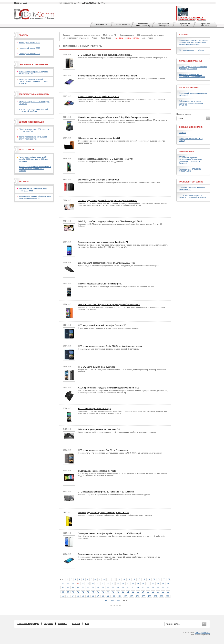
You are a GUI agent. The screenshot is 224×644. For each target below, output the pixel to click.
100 (113, 596)
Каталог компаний (122, 25)
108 (162, 596)
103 (131, 596)
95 (88, 596)
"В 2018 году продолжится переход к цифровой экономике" (193, 196)
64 (153, 588)
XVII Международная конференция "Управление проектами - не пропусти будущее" (191, 160)
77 (108, 592)
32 (103, 583)
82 (133, 592)
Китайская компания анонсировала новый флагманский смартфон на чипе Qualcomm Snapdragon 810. (123, 58)
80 (123, 592)
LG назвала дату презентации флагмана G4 (99, 429)
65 (158, 588)
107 (156, 596)
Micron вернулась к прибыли (191, 50)
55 (108, 588)
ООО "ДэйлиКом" (202, 632)
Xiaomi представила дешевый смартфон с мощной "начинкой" (107, 201)
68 (63, 592)
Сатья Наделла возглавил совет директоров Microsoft (193, 68)
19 (149, 579)
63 (148, 588)
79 (118, 592)
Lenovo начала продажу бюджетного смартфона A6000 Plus (106, 263)
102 (125, 596)
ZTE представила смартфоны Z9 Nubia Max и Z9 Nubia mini (106, 492)
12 (114, 579)
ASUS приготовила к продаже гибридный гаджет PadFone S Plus (109, 388)
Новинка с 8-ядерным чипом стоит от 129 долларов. (101, 162)
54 (103, 588)
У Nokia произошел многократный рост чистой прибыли (34, 110)
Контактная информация (28, 624)
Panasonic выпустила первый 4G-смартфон (99, 97)
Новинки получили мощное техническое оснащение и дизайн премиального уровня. (115, 495)
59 (128, 588)
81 (128, 592)
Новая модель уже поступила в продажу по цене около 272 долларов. (108, 349)
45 (168, 583)
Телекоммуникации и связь (34, 94)
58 (123, 588)
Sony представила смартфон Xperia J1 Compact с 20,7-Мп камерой (110, 533)
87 (158, 592)
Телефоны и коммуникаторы (83, 46)
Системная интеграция (31, 122)
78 (113, 592)
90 (63, 596)
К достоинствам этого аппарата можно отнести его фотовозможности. (108, 328)
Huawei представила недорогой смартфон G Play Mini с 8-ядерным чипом (113, 117)
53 (98, 588)
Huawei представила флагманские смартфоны (100, 284)
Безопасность (27, 150)
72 (83, 592)
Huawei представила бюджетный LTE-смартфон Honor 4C (105, 159)
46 (63, 588)
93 (78, 596)
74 (93, 592)
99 (108, 596)
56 (113, 588)
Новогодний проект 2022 (30, 42)
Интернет (24, 181)
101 (119, 596)
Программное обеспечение (34, 64)
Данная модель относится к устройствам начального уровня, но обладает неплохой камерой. (119, 266)
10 (104, 579)
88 (163, 592)
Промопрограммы (189, 87)
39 (138, 583)
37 (128, 583)
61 (138, 588)
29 (87, 583)
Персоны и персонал (190, 61)
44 (163, 583)
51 (88, 588)
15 (129, 579)
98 (103, 596)
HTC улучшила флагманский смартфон (97, 367)
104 (137, 596)
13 (119, 579)
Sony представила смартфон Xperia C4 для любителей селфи (107, 76)
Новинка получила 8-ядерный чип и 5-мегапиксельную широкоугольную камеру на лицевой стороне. (122, 78)
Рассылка (62, 624)
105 (144, 596)
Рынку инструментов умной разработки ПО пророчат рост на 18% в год (33, 81)
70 (73, 592)
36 (123, 583)
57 (118, 588)
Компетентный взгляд (191, 182)
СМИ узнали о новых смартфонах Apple (97, 471)
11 (109, 579)
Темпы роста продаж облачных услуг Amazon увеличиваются (35, 197)
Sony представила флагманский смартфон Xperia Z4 (103, 242)
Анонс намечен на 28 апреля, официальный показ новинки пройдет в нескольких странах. (117, 432)
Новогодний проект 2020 (30, 54)
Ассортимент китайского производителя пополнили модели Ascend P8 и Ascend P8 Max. (116, 286)
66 (163, 588)
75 (98, 592)
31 (97, 583)
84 (143, 592)
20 (154, 579)
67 (168, 588)
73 (88, 592)
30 (93, 583)
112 (119, 600)
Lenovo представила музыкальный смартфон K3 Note (103, 513)
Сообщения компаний (191, 127)
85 (148, 592)
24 (63, 583)
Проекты (23, 35)
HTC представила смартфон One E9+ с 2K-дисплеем (103, 450)
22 (164, 579)
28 (83, 583)
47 (68, 588)
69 (68, 592)
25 (68, 583)
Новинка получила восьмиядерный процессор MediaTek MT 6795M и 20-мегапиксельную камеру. (120, 453)
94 (83, 596)
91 (68, 596)
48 (73, 588)
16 (134, 579)
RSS (87, 624)
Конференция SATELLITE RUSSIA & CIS (190, 170)
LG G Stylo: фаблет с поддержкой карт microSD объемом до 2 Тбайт (110, 221)
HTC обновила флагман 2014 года (94, 409)
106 (149, 596)
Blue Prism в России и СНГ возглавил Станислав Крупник (192, 76)
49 (78, 588)
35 (118, 583)
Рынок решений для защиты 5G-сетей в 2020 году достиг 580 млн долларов (33, 159)
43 (158, 583)
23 (169, 579)
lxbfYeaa (183, 133)
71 (78, 592)
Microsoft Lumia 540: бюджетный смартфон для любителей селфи (109, 305)
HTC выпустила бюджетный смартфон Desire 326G (102, 325)
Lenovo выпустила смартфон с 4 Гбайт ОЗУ (99, 180)
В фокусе (184, 35)
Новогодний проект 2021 (30, 48)
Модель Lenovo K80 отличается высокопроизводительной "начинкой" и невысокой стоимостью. (119, 182)
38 (133, 583)
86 (153, 592)
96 (93, 596)
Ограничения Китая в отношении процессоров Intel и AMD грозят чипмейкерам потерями (193, 42)
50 (83, 588)
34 (113, 583)
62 (143, 588)
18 (144, 579)
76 (103, 592)
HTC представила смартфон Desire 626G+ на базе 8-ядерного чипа (110, 346)
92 (73, 596)
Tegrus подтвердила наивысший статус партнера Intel (33, 138)
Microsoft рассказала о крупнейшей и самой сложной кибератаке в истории (35, 169)
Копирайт (76, 624)
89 (168, 592)
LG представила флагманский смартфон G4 (99, 138)
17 (139, 579)
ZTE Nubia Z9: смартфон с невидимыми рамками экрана (105, 55)
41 (148, 583)
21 (159, 579)
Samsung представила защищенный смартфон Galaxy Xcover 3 (108, 554)
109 (168, 596)
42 (153, 583)
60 (133, 588)
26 (73, 583)
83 (138, 592)
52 (93, 588)
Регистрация (102, 25)
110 (106, 600)
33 (107, 583)
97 (98, 596)
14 (124, 579)
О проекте (48, 624)
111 (113, 600)
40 (143, 583)
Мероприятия (186, 151)
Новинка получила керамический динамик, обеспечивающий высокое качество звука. (115, 515)
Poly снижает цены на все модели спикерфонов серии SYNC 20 (191, 103)
